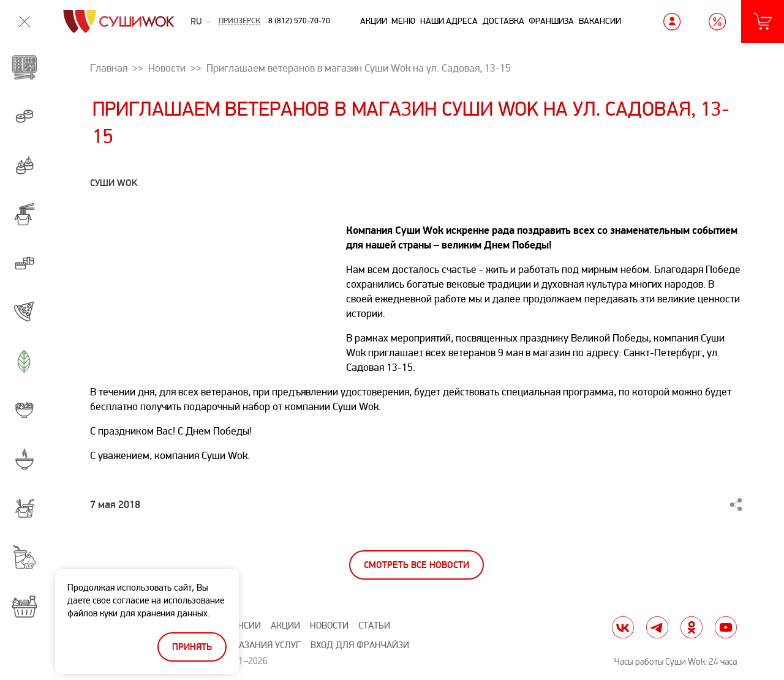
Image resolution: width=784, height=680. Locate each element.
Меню (403, 21)
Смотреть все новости (417, 565)
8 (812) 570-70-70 (299, 21)
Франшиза (551, 21)
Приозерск (239, 22)
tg (657, 627)
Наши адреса (449, 21)
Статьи (374, 626)
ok (692, 627)
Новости (329, 626)
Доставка (503, 21)
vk (623, 627)
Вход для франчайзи (360, 645)
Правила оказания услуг (243, 645)
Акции (374, 21)
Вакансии (600, 21)
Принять (192, 647)
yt (726, 627)
